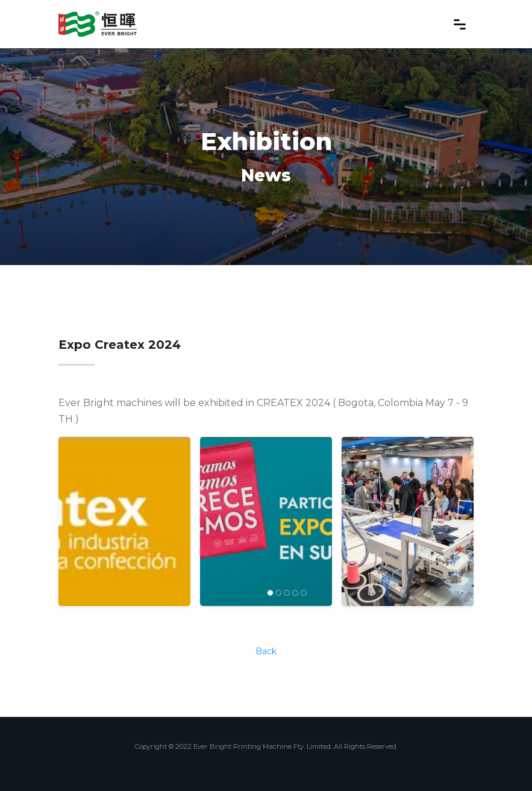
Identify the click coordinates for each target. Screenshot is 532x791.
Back (266, 651)
